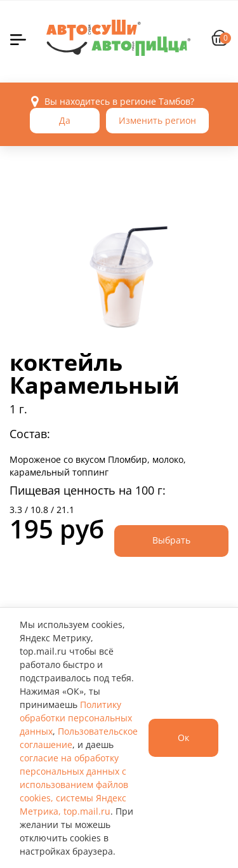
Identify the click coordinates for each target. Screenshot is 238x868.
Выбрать (171, 540)
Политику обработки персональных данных (76, 718)
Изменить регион (157, 120)
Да (65, 120)
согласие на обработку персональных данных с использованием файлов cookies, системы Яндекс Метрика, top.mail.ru (74, 785)
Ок (183, 738)
